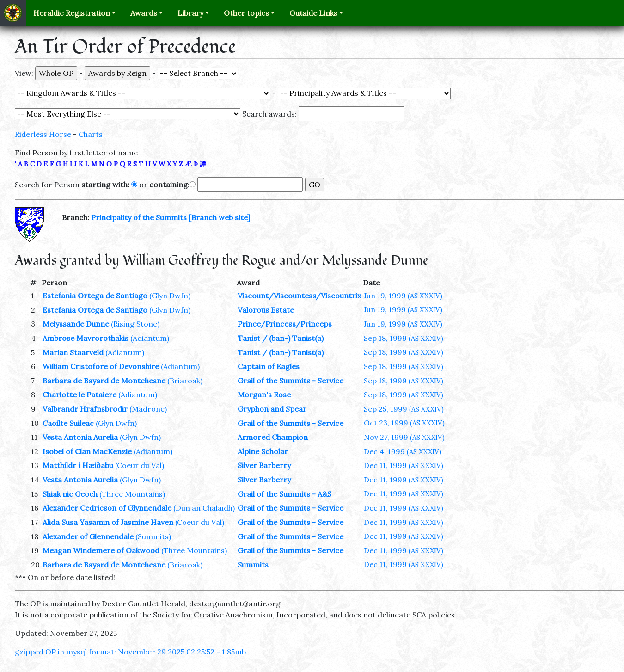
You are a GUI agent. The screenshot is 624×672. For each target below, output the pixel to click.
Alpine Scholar (263, 451)
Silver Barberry (264, 465)
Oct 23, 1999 (404, 423)
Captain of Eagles (269, 366)
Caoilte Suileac (68, 423)
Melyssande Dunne (76, 324)
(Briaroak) (185, 381)
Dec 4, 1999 (403, 451)
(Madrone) (148, 409)
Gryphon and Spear (272, 409)
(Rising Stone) (135, 324)
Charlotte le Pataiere (80, 395)
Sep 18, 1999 (404, 338)
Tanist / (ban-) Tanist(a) (281, 338)
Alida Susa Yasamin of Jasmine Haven (108, 522)
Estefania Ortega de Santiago (95, 296)
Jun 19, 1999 (403, 296)
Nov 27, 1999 (404, 437)
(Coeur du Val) (140, 465)
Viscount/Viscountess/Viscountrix (299, 296)
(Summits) (153, 536)
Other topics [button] (246, 13)
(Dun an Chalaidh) (204, 508)
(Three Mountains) (132, 494)
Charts (91, 134)
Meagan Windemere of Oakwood (101, 550)
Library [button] (190, 13)
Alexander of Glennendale (88, 536)
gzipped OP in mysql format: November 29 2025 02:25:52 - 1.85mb (130, 652)
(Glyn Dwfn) (170, 296)
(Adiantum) (150, 338)
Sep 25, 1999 (404, 409)
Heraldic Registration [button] (72, 13)
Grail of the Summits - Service (291, 381)
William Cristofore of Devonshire (101, 366)
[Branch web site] (219, 217)
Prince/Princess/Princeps (285, 324)
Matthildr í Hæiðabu (78, 465)
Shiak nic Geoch (70, 494)
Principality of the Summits (139, 217)
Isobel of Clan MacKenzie (87, 451)
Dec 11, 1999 (404, 465)
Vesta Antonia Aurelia (80, 437)
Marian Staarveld (73, 352)
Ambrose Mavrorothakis (86, 338)
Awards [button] (144, 13)
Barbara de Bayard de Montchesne (104, 381)
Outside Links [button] (313, 13)
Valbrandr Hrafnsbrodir (85, 409)
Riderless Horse (43, 134)
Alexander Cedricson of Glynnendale (107, 508)
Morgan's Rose (264, 395)
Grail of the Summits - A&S (284, 494)
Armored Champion (273, 437)
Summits (253, 565)
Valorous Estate (266, 310)
